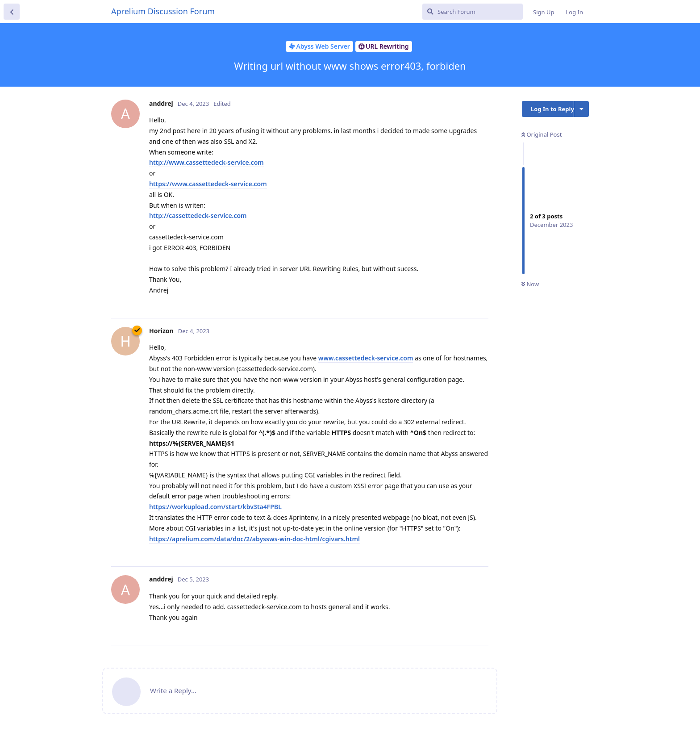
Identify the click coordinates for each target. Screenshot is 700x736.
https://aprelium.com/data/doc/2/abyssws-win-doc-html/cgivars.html (254, 539)
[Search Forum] (473, 12)
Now (530, 284)
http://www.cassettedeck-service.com (206, 162)
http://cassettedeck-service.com (198, 215)
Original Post (542, 134)
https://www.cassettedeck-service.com (208, 184)
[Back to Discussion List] (12, 12)
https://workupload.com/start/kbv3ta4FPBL (215, 507)
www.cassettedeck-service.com (366, 358)
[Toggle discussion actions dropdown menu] (581, 109)
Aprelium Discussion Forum (163, 11)
